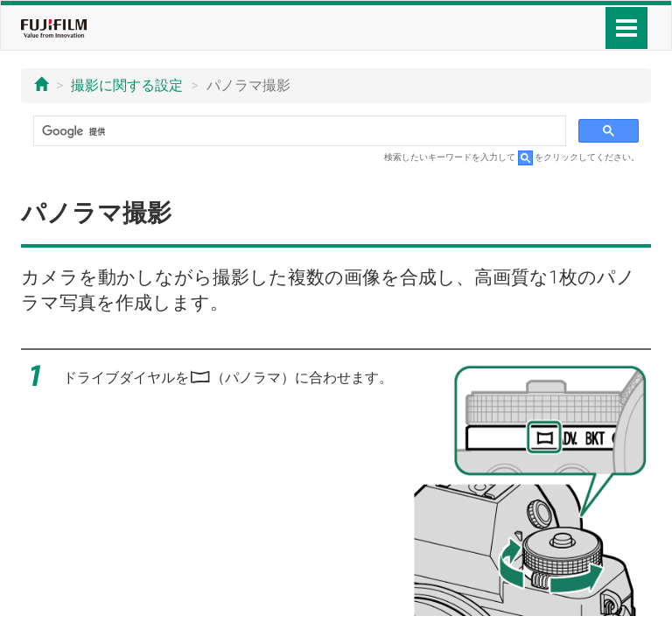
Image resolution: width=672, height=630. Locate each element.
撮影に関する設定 (127, 85)
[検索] (298, 131)
